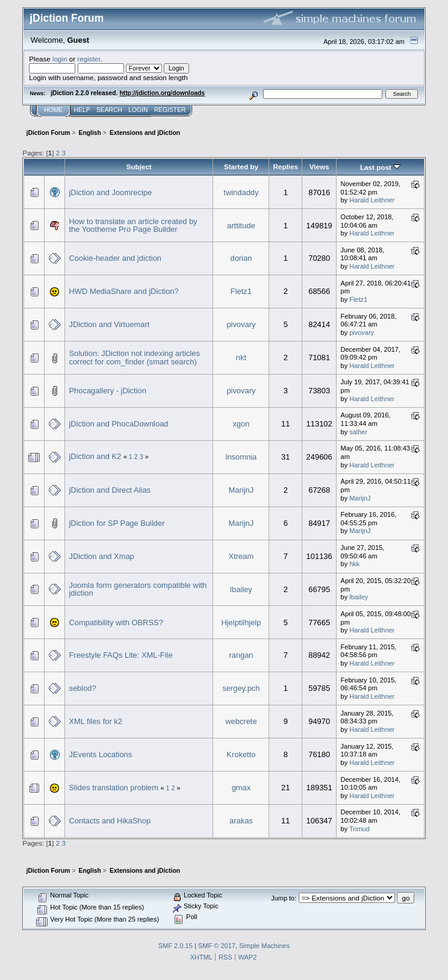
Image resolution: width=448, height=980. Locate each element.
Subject (139, 167)
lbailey (241, 589)
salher (358, 432)
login (60, 59)
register (89, 59)
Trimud (359, 829)
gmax (241, 788)
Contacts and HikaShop (110, 821)
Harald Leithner (372, 200)
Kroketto (241, 754)
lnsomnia (241, 457)
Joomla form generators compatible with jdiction (138, 589)
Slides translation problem (114, 788)
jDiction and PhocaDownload (118, 424)
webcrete (241, 721)
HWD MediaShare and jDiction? (123, 291)
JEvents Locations (100, 754)
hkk (354, 564)
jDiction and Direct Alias (110, 490)
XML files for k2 (95, 721)
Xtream (241, 556)
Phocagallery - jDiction (107, 391)
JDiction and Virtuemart (109, 324)
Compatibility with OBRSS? (116, 623)
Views (319, 167)
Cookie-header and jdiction (115, 258)
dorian (241, 258)
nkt (241, 357)
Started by (241, 167)
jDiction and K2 (95, 456)
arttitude (241, 226)
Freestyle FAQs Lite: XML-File (120, 655)
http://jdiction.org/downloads (162, 93)
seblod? (82, 688)
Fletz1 (241, 291)
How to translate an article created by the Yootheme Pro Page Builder (133, 226)
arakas (241, 821)
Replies (286, 167)
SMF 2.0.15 (176, 946)
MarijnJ (241, 490)
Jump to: (284, 898)
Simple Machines (264, 946)
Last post (380, 167)
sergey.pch (241, 688)
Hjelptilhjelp (241, 623)
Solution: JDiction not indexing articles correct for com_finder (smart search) (134, 357)
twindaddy (241, 192)
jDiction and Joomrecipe (110, 192)
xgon (241, 424)
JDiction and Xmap (101, 556)
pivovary (241, 324)
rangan (241, 655)
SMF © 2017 (217, 946)
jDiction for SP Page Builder (117, 523)
